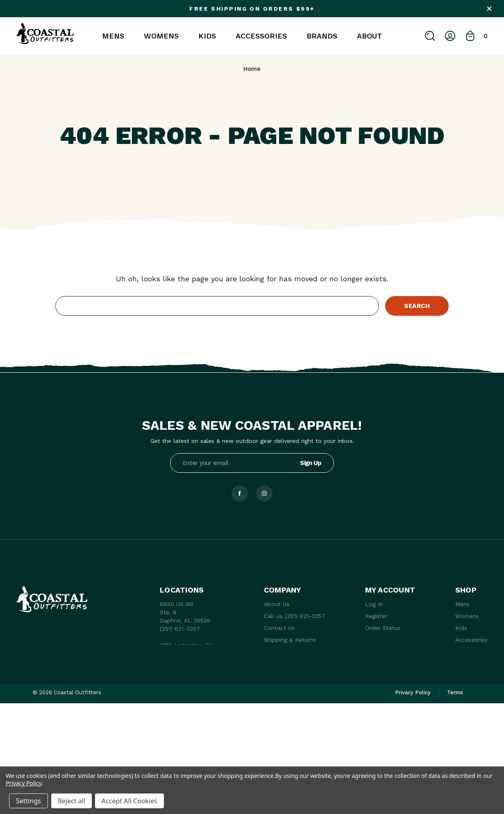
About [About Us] (369, 36)
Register (376, 616)
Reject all (72, 801)
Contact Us (279, 628)
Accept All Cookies (129, 801)
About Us (277, 604)
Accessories (261, 36)
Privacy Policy (24, 783)
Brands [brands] (322, 36)
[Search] (430, 36)
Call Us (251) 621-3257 (294, 616)
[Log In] (450, 36)
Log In (374, 604)
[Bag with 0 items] (476, 36)
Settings (28, 801)
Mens (113, 36)
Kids (207, 36)
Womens (161, 36)
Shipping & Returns (290, 640)
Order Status (383, 628)
